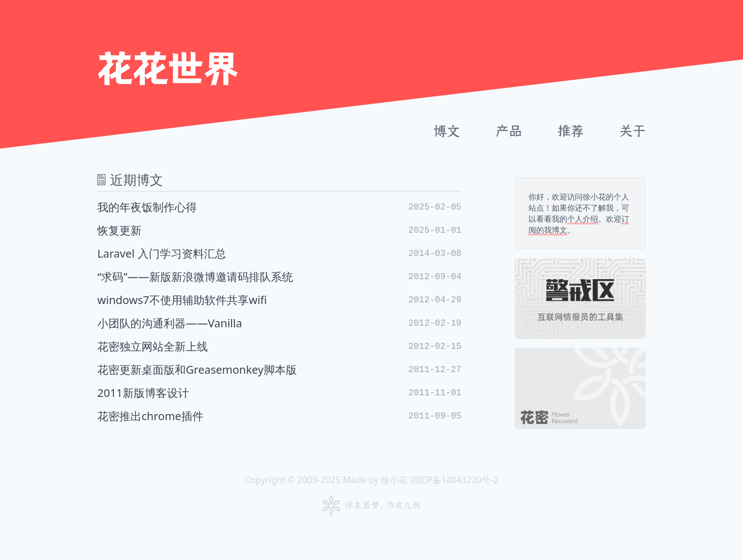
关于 (632, 131)
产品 (509, 131)
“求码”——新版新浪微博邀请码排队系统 (279, 277)
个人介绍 (583, 219)
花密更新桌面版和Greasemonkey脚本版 (279, 370)
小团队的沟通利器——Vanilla (279, 323)
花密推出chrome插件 (279, 416)
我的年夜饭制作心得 (279, 207)
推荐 (571, 131)
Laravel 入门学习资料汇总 (279, 253)
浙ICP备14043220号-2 (454, 480)
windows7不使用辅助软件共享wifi (279, 300)
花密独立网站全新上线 (279, 346)
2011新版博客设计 (279, 393)
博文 (447, 131)
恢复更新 (279, 230)
